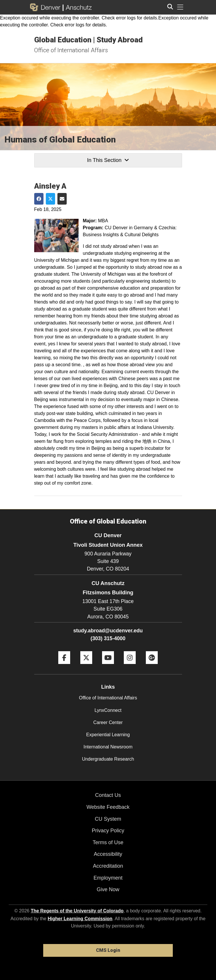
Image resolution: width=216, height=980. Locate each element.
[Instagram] (130, 666)
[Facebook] (64, 666)
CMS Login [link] (108, 950)
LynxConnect (108, 710)
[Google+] (152, 666)
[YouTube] (108, 666)
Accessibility (108, 854)
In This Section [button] (108, 160)
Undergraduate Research (108, 759)
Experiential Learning (108, 735)
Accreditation (108, 866)
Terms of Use (108, 842)
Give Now (108, 889)
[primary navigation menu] (180, 7)
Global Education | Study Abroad (88, 40)
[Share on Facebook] (39, 199)
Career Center (108, 722)
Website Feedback (108, 807)
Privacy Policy (108, 831)
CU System (108, 819)
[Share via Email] (62, 199)
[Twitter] (86, 666)
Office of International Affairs (71, 50)
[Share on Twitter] (50, 199)
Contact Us (108, 795)
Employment (108, 878)
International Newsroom (108, 747)
